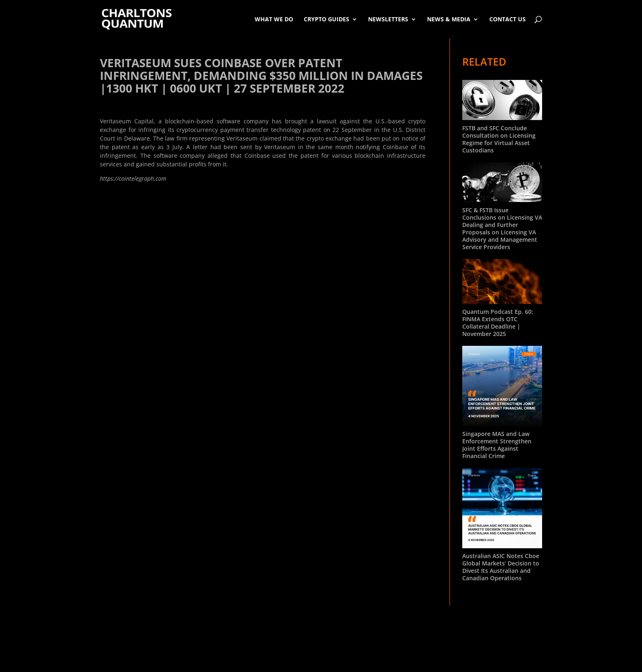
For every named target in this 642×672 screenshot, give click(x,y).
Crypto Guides (327, 19)
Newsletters (388, 19)
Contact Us (507, 19)
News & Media (449, 19)
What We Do (274, 19)
